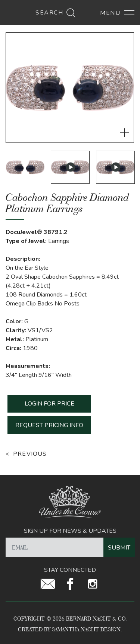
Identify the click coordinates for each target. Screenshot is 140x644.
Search (56, 13)
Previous (30, 454)
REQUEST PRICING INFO (49, 425)
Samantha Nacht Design (86, 629)
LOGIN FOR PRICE (49, 404)
